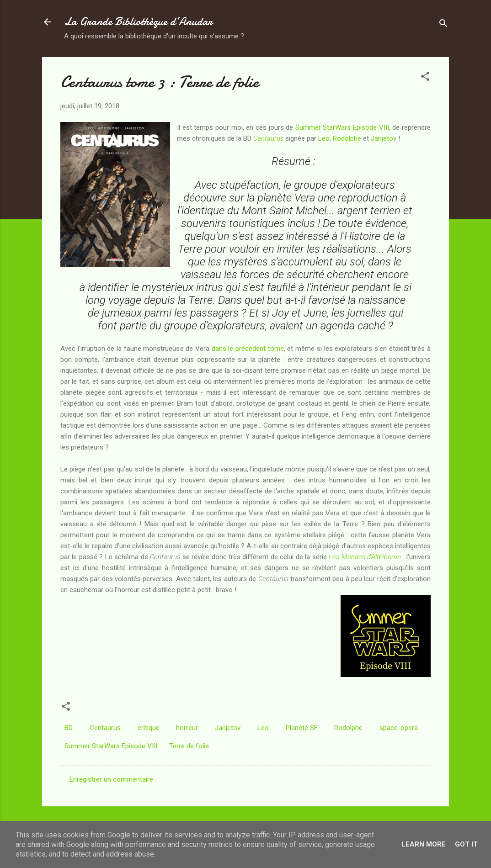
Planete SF (302, 728)
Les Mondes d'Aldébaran (365, 557)
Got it (466, 844)
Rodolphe (347, 138)
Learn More (424, 844)
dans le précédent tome (248, 349)
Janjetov (384, 138)
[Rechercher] (443, 25)
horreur (187, 728)
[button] (425, 78)
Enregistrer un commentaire (111, 779)
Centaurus (268, 138)
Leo (324, 138)
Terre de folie (189, 746)
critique (149, 728)
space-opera (399, 728)
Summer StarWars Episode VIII (342, 127)
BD (69, 728)
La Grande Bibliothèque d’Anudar (138, 22)
